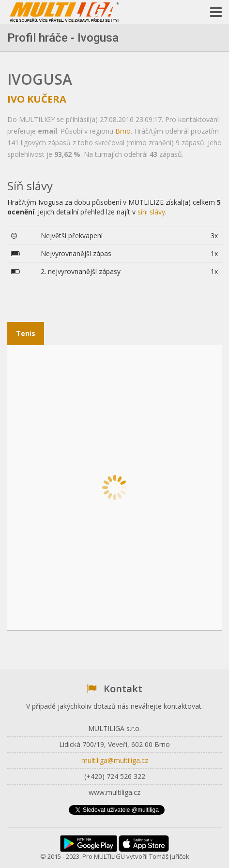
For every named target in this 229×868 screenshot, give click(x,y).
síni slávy (151, 212)
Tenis (26, 333)
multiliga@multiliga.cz (115, 760)
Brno (123, 131)
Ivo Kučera (37, 99)
